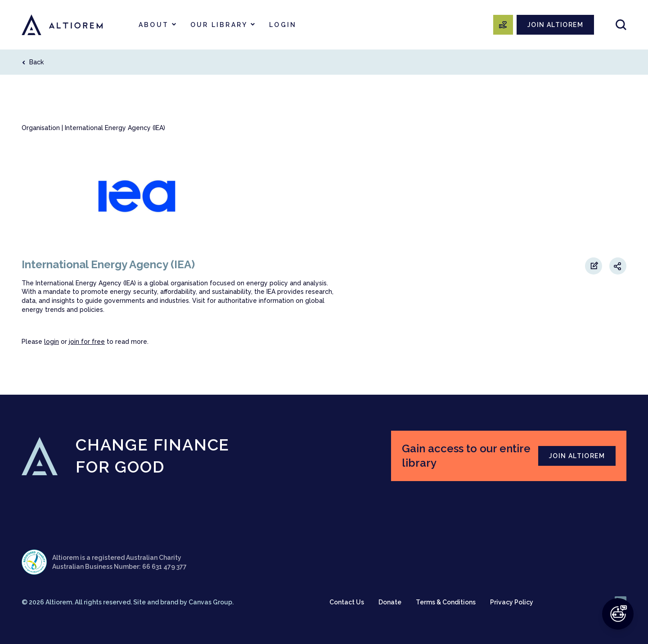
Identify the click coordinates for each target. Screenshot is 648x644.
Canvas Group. (211, 602)
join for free (87, 342)
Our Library (219, 25)
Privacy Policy (512, 602)
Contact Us (347, 602)
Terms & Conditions (446, 602)
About (154, 25)
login (52, 342)
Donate (390, 602)
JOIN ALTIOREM (555, 25)
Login (283, 25)
